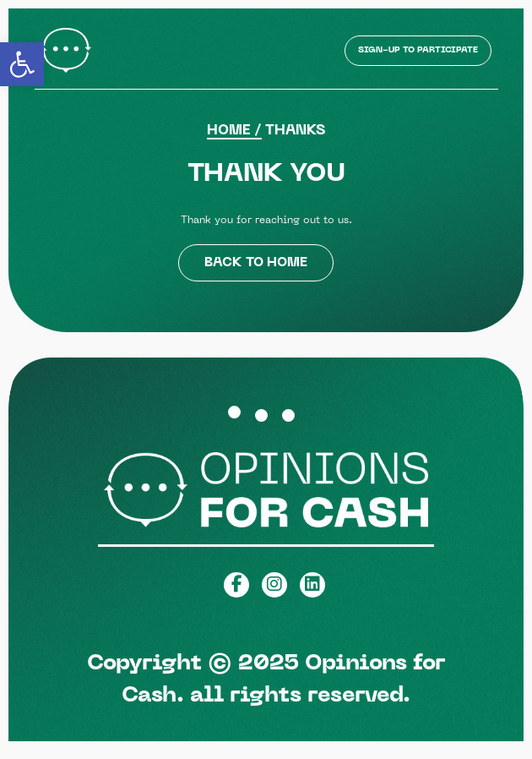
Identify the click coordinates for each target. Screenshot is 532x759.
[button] (22, 64)
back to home (256, 263)
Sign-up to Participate (418, 50)
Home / (234, 131)
